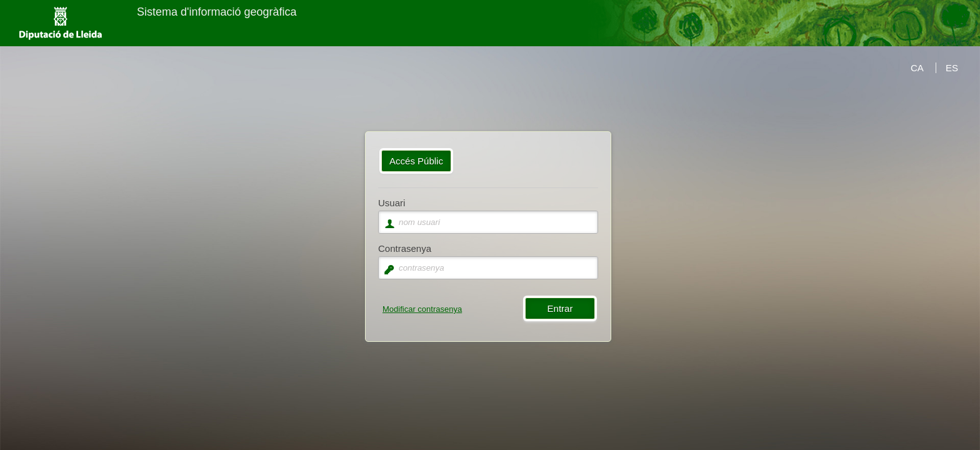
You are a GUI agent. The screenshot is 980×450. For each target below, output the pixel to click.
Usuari (392, 203)
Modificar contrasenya (422, 309)
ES (952, 68)
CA (917, 68)
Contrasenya (405, 248)
